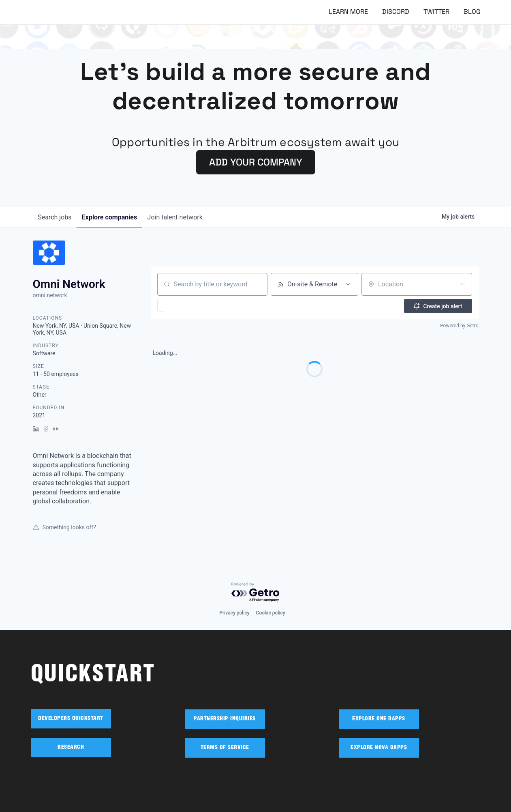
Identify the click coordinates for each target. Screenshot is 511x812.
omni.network (50, 295)
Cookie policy (271, 613)
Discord (396, 12)
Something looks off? (64, 527)
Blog (472, 12)
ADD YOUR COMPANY (256, 162)
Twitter (436, 12)
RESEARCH (71, 748)
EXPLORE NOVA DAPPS (379, 748)
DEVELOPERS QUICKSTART (71, 719)
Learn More (348, 12)
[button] (184, 305)
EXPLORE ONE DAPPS (379, 719)
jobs (56, 217)
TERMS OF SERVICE (225, 748)
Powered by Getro (459, 325)
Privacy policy (234, 613)
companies (113, 217)
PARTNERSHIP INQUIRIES (225, 719)
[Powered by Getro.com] (256, 592)
